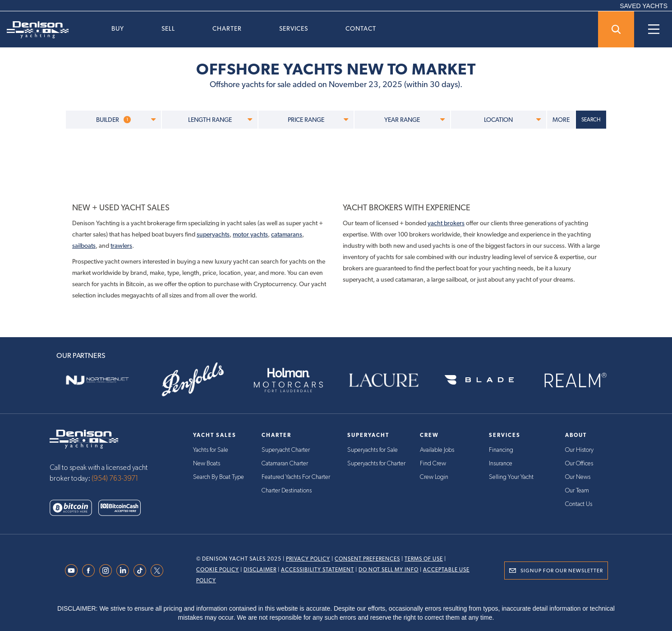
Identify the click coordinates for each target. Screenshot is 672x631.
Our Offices (579, 464)
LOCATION (512, 120)
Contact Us (579, 504)
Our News (578, 477)
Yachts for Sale (211, 450)
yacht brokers (446, 223)
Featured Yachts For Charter (296, 477)
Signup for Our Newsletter (562, 571)
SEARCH (591, 120)
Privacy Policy (308, 559)
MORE (561, 120)
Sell (168, 28)
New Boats (207, 464)
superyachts (213, 234)
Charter (227, 28)
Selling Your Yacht (511, 477)
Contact (361, 28)
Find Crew (433, 464)
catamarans (287, 234)
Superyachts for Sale (373, 450)
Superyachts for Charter (376, 464)
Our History (579, 450)
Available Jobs (437, 450)
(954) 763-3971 (115, 478)
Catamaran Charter (285, 464)
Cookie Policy (218, 570)
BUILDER (126, 120)
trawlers (121, 246)
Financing (501, 450)
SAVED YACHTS (644, 6)
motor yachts (250, 234)
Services (294, 28)
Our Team (577, 491)
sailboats (84, 246)
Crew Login (434, 477)
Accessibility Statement (318, 570)
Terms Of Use (424, 559)
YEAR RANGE (414, 120)
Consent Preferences (367, 559)
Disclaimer (260, 570)
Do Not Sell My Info (389, 570)
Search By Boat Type (219, 477)
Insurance (501, 464)
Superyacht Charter (286, 450)
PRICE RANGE (318, 120)
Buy (118, 28)
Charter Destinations (287, 491)
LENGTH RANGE (220, 120)
